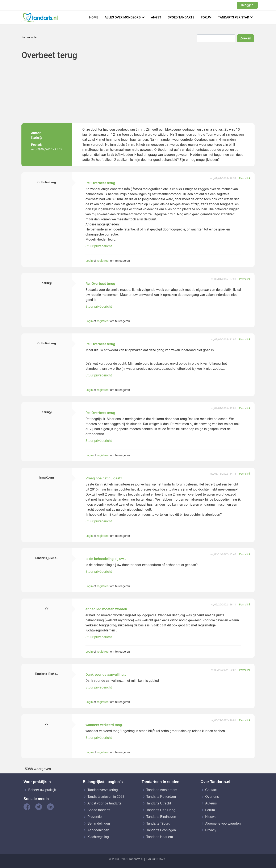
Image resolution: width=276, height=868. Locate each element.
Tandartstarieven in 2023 (106, 797)
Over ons (212, 797)
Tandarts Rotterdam (161, 797)
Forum (206, 17)
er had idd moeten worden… (108, 609)
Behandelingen (99, 823)
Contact (211, 790)
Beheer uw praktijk (42, 790)
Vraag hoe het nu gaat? (104, 478)
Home (94, 17)
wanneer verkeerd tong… (105, 725)
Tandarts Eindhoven (161, 817)
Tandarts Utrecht (159, 803)
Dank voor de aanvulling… (106, 674)
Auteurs (211, 803)
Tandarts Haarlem (160, 837)
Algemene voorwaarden (223, 823)
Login (89, 261)
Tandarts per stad (234, 17)
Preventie (95, 817)
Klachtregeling (98, 837)
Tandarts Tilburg (158, 823)
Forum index (30, 37)
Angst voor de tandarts (104, 803)
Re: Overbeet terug (100, 183)
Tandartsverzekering (103, 790)
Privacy (211, 830)
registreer (103, 261)
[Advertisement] (147, 92)
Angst (156, 17)
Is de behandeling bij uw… (106, 559)
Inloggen (247, 5)
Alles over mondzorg (123, 17)
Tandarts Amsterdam (162, 790)
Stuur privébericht (99, 246)
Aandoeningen (98, 830)
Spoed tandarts (181, 17)
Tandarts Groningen (161, 830)
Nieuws (211, 817)
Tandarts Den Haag (161, 810)
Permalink (245, 178)
